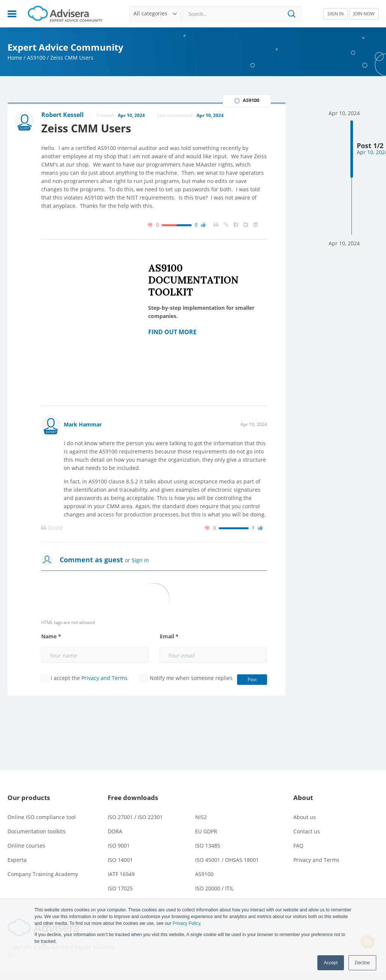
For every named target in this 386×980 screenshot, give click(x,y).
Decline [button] (362, 963)
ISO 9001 (119, 846)
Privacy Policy (186, 923)
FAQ (298, 846)
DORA (115, 831)
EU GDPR (206, 831)
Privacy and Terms (104, 678)
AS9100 (36, 58)
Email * (169, 636)
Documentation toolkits (37, 831)
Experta (17, 860)
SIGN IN (336, 14)
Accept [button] (331, 963)
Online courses (26, 846)
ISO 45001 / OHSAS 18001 (227, 860)
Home (15, 58)
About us (305, 817)
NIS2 (201, 817)
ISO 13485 (208, 846)
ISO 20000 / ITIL (214, 888)
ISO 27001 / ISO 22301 (135, 817)
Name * (51, 636)
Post (252, 679)
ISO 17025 (120, 888)
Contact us (307, 831)
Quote (52, 528)
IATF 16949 (121, 874)
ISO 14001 (120, 860)
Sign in (140, 560)
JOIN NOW (364, 14)
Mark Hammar (83, 424)
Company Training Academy (43, 874)
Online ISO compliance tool (42, 817)
